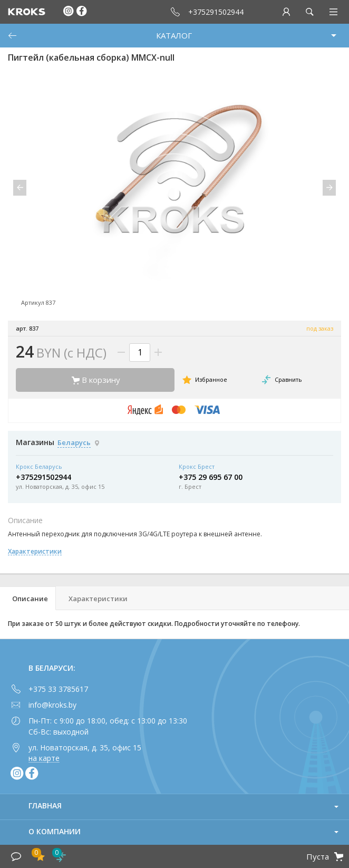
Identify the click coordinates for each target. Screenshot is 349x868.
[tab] (28, 598)
